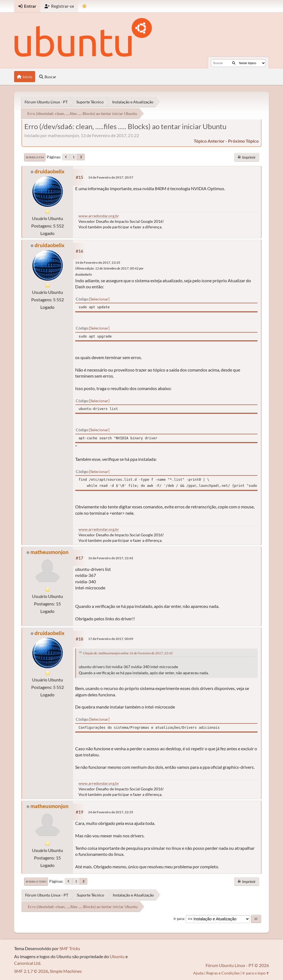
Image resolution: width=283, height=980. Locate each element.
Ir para (179, 919)
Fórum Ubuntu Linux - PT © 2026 (237, 965)
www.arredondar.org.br (99, 216)
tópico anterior (209, 141)
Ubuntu (117, 956)
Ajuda (198, 973)
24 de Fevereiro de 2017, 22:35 (111, 812)
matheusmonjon (49, 552)
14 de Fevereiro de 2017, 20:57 (111, 177)
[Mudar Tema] (84, 6)
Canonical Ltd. (28, 963)
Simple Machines (66, 971)
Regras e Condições (223, 973)
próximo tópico (243, 141)
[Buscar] (234, 63)
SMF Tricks (70, 948)
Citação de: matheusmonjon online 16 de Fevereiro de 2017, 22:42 (128, 653)
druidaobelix (49, 171)
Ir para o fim (35, 157)
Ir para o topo (36, 882)
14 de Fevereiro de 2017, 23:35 (98, 262)
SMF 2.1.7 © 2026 (31, 971)
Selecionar (99, 299)
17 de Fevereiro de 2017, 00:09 (111, 639)
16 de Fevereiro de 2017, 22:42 (111, 558)
